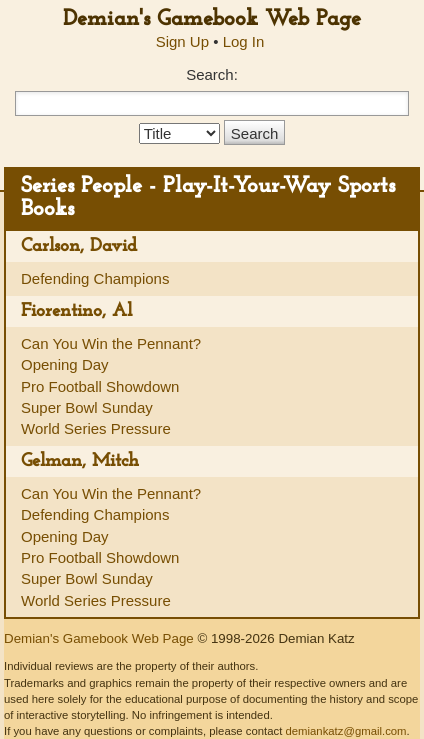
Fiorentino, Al (76, 311)
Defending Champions (95, 278)
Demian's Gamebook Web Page (212, 19)
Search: (212, 74)
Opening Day (65, 364)
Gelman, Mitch (80, 461)
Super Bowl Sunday (87, 407)
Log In (244, 41)
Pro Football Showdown (100, 386)
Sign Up (182, 41)
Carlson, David (79, 246)
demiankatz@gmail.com (345, 731)
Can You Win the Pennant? (111, 343)
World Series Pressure (96, 428)
